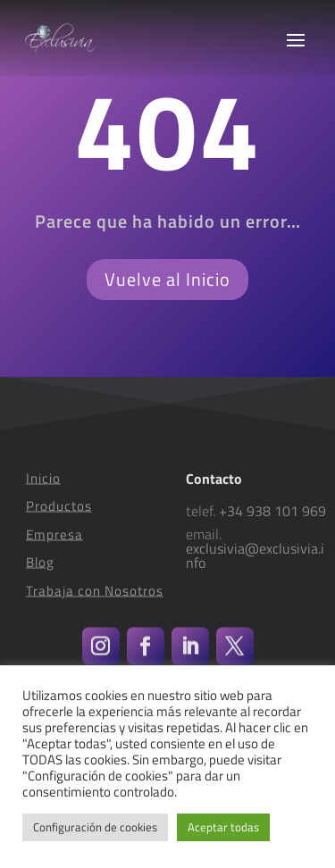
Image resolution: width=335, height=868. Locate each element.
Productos (59, 516)
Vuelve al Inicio (167, 279)
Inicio (43, 487)
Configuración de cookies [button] (95, 827)
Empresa (54, 543)
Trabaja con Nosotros (95, 600)
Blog (40, 572)
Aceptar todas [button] (223, 827)
